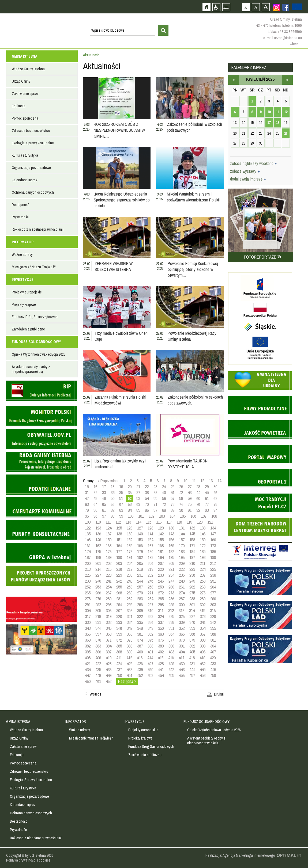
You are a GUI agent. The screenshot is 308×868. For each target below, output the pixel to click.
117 (169, 522)
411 (119, 658)
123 (98, 528)
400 (140, 652)
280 (109, 599)
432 (203, 664)
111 (108, 522)
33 (104, 492)
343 (88, 628)
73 (172, 504)
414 (150, 658)
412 (129, 658)
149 (98, 540)
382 (88, 646)
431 (192, 664)
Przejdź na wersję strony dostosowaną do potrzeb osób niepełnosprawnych (216, 7)
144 (182, 534)
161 (88, 546)
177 (119, 551)
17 (104, 487)
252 (88, 587)
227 (98, 575)
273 (171, 593)
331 (98, 622)
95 (87, 516)
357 (98, 634)
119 (189, 522)
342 (213, 622)
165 (129, 546)
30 (215, 487)
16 (95, 487)
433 (213, 664)
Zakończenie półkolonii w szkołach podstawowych (194, 127)
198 (203, 557)
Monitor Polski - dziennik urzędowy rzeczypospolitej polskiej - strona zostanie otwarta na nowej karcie (42, 416)
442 (171, 670)
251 (213, 581)
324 (161, 616)
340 (192, 622)
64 (95, 504)
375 (150, 640)
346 (119, 628)
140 (140, 534)
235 (182, 575)
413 (140, 658)
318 (98, 616)
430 (182, 664)
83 (121, 510)
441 (161, 670)
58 (181, 498)
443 (182, 670)
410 (109, 658)
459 (213, 675)
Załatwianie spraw (25, 94)
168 (161, 546)
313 (181, 610)
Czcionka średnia (256, 7)
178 (129, 551)
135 (88, 534)
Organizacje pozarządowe (31, 168)
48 (95, 498)
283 (140, 599)
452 (140, 675)
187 (88, 557)
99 (121, 516)
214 (98, 569)
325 (171, 616)
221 (171, 569)
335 (140, 622)
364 (171, 634)
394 (213, 646)
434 (88, 670)
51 (121, 498)
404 (182, 652)
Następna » (127, 681)
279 (98, 599)
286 (171, 599)
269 (129, 593)
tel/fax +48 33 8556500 (285, 32)
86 (147, 510)
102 (151, 516)
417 (181, 658)
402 (161, 652)
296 (140, 605)
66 (112, 504)
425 (129, 664)
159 (203, 540)
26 (181, 487)
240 (98, 581)
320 (119, 616)
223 (192, 569)
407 (213, 652)
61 (207, 498)
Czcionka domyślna (246, 7)
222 (182, 569)
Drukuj (219, 694)
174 (88, 551)
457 (192, 675)
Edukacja (19, 106)
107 (204, 516)
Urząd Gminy (21, 81)
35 (121, 492)
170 (182, 546)
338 (171, 622)
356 (88, 634)
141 (150, 534)
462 (109, 681)
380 (203, 640)
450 (119, 675)
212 (213, 563)
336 (150, 622)
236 (192, 575)
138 (119, 534)
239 (88, 581)
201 (98, 563)
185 (203, 551)
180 (150, 551)
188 (98, 557)
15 (87, 487)
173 (213, 546)
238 (213, 575)
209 (182, 563)
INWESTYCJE (23, 279)
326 (182, 616)
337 (161, 622)
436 (109, 670)
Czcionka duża (266, 7)
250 (203, 581)
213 (88, 569)
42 (181, 492)
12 (202, 481)
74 (181, 504)
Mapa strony (226, 7)
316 (213, 610)
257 (140, 587)
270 (140, 593)
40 (164, 492)
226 (88, 575)
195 (171, 557)
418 (192, 658)
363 (161, 634)
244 (140, 581)
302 (203, 605)
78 (215, 504)
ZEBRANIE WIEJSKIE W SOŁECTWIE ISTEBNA (114, 266)
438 (129, 670)
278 (88, 599)
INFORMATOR (23, 242)
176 (109, 551)
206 (150, 563)
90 (181, 510)
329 (213, 616)
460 (88, 681)
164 (119, 546)
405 (192, 652)
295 (129, 605)
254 (109, 587)
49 (104, 498)
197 (192, 557)
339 (182, 622)
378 (182, 640)
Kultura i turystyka (25, 155)
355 (213, 628)
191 (129, 557)
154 (150, 540)
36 (130, 492)
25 (172, 487)
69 (138, 504)
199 (213, 557)
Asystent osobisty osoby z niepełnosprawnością (31, 369)
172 (203, 546)
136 (98, 534)
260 (171, 587)
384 (109, 646)
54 (147, 498)
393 (203, 646)
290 (213, 599)
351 (171, 628)
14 (219, 481)
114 (138, 522)
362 (150, 634)
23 (155, 487)
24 (164, 487)
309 (140, 610)
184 (192, 551)
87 (155, 510)
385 (119, 646)
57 (172, 498)
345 (109, 628)
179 (140, 551)
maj (287, 80)
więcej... (296, 44)
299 (171, 605)
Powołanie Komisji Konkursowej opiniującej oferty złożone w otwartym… (193, 269)
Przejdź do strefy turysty (303, 96)
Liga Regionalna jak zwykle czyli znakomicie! (120, 464)
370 (98, 640)
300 (182, 605)
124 (109, 528)
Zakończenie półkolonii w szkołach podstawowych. (195, 400)
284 (150, 599)
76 (198, 504)
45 (207, 492)
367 (203, 634)
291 (88, 605)
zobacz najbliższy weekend (253, 163)
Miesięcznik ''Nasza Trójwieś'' (34, 267)
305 (98, 610)
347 (129, 628)
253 (98, 587)
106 (193, 516)
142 (161, 534)
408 (88, 658)
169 (171, 546)
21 (138, 487)
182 (171, 551)
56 (164, 498)
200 (88, 563)
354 (203, 628)
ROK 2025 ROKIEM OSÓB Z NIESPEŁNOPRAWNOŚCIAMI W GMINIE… (119, 130)
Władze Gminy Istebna (28, 69)
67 (121, 504)
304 (88, 610)
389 (161, 646)
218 (140, 569)
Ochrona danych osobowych (33, 192)
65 (104, 504)
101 (141, 516)
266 (98, 593)
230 (129, 575)
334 (129, 622)
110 (98, 522)
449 (109, 675)
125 (119, 528)
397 (109, 652)
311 (161, 610)
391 (182, 646)
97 (104, 516)
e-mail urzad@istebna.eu (283, 38)
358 (109, 634)
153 (140, 540)
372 (119, 640)
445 (203, 670)
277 (213, 593)
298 (161, 605)
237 (203, 575)
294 (119, 605)
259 (161, 587)
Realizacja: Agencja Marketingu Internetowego (240, 855)
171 (192, 546)
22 (147, 487)
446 (213, 670)
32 (95, 492)
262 (192, 587)
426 (140, 664)
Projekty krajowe (24, 304)
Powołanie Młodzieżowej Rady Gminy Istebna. (192, 336)
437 (119, 670)
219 (150, 569)
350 (161, 628)
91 (190, 510)
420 (213, 658)
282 (129, 599)
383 (98, 646)
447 (88, 675)
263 (203, 587)
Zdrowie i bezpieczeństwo (31, 131)
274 (182, 593)
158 (192, 540)
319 (109, 616)
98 (112, 516)
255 (119, 587)
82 (112, 510)
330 (88, 622)
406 (203, 652)
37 (138, 492)
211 (202, 563)
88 (164, 510)
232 (150, 575)
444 (192, 670)
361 (140, 634)
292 (98, 605)
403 (171, 652)
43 (190, 492)
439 (140, 670)
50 (112, 498)
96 (95, 516)
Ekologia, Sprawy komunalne (33, 143)
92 (198, 510)
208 (171, 563)
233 (161, 575)
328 (203, 616)
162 (98, 546)
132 (192, 528)
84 (130, 510)
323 (150, 616)
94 (215, 510)
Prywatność (20, 217)
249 (192, 581)
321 (129, 616)
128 (150, 528)
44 (198, 492)
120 (200, 522)
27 (190, 487)
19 (121, 487)
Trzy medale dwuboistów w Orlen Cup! (121, 336)
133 (203, 528)
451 (129, 675)
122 (88, 528)
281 (119, 599)
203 (119, 563)
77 (207, 504)
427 (150, 664)
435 (98, 670)
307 (119, 610)
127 (140, 528)
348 (140, 628)
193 (150, 557)
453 (150, 675)
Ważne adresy (22, 255)
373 (129, 640)
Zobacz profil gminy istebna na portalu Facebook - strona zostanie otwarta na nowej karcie (286, 7)
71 (155, 504)
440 (150, 670)
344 (98, 628)
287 (182, 599)
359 (119, 634)
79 (87, 510)
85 (138, 510)
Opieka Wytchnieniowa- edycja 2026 (38, 354)
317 (88, 616)
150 (109, 540)
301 (192, 605)
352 (182, 628)
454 (161, 675)
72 (164, 504)
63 (87, 504)
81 (104, 510)
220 (161, 569)
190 (119, 557)
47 (87, 498)
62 (215, 498)
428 (161, 664)
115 (149, 522)
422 (98, 664)
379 (192, 640)
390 (171, 646)
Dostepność (20, 205)
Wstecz (96, 694)
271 (150, 593)
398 (119, 652)
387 (140, 646)
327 (192, 616)
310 (150, 610)
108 (214, 516)
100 (131, 516)
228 (109, 575)
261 (182, 587)
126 (129, 528)
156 (171, 540)
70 (147, 504)
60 (198, 498)
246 (161, 581)
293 (109, 605)
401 (150, 652)
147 (213, 534)
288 (192, 599)
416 (171, 658)
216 (119, 569)
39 (155, 492)
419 (202, 658)
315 (202, 610)
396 (98, 652)
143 (171, 534)
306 (109, 610)
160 (213, 540)
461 (98, 681)
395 (88, 652)
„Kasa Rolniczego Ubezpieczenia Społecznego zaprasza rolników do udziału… (122, 200)
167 (150, 546)
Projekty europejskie (27, 292)
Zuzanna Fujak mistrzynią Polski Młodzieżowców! (120, 400)
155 (161, 540)
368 (213, 634)
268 (119, 593)
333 (119, 622)
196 (182, 557)
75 (190, 504)
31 (87, 492)
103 (162, 516)
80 (95, 510)
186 (213, 551)
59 (190, 498)
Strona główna (206, 7)
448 (98, 675)
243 (129, 581)
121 (210, 522)
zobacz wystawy (245, 171)
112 (118, 522)
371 (109, 640)
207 (161, 563)
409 (98, 658)
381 (213, 640)
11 (194, 481)
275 (192, 593)
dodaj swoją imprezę (248, 179)
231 (140, 575)
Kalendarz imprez (25, 180)
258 (150, 587)
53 (138, 498)
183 (182, 551)
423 (109, 664)
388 (150, 646)
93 (207, 510)
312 (171, 610)
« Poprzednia (108, 481)
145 (192, 534)
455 (171, 675)
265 (88, 593)
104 (172, 516)
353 (192, 628)
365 (182, 634)
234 (171, 575)
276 (203, 593)
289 (203, 599)
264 (213, 587)
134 (213, 528)
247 (171, 581)
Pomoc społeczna (25, 118)
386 (129, 646)
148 (88, 540)
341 (203, 622)
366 (192, 634)
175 (98, 551)
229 (119, 575)
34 (112, 492)
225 (213, 569)
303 (213, 605)
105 (183, 516)
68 (130, 504)
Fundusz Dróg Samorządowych (35, 317)
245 (150, 581)
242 (119, 581)
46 (215, 492)
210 (192, 563)
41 (172, 492)
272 (161, 593)
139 (129, 534)
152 (129, 540)
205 (140, 563)
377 (171, 640)
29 (207, 487)
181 (161, 551)
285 (161, 599)
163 (109, 546)
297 (150, 605)
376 (161, 640)
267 (109, 593)
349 (150, 628)
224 (203, 569)
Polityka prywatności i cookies (28, 860)
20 (130, 487)
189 (109, 557)
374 (140, 640)
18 (112, 487)
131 (182, 528)
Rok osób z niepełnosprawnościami (38, 229)
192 (140, 557)
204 (129, 563)
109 (88, 522)
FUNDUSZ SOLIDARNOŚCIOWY (36, 342)
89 (172, 510)
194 (161, 557)
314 (192, 610)
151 (119, 540)
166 (140, 546)
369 (88, 640)
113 (128, 522)
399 (129, 652)
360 (129, 634)
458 (203, 675)
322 (140, 616)
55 (155, 498)
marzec (234, 80)
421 (88, 664)
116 (159, 522)
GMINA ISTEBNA (25, 56)
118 (179, 522)
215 (109, 569)
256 (129, 587)
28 (198, 487)
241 (109, 581)
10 (185, 481)
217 (129, 569)
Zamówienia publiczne (28, 329)
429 (171, 664)
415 (161, 658)
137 (109, 534)
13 (211, 481)
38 (147, 492)
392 (192, 646)
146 (203, 534)
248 (182, 581)
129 (161, 528)
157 (182, 540)
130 (171, 528)
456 (182, 675)
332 (109, 622)
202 (109, 563)
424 (119, 664)
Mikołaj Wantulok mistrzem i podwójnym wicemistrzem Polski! (193, 197)
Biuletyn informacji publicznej (42, 391)
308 (129, 610)
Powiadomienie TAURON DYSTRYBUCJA (188, 464)
